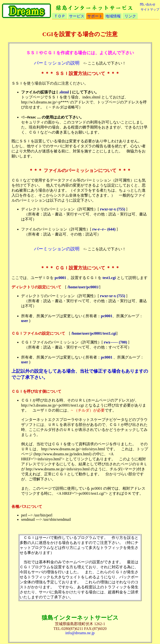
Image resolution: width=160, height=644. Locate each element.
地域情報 (113, 16)
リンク (130, 16)
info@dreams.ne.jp (80, 633)
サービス (77, 16)
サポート (95, 16)
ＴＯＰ (60, 16)
